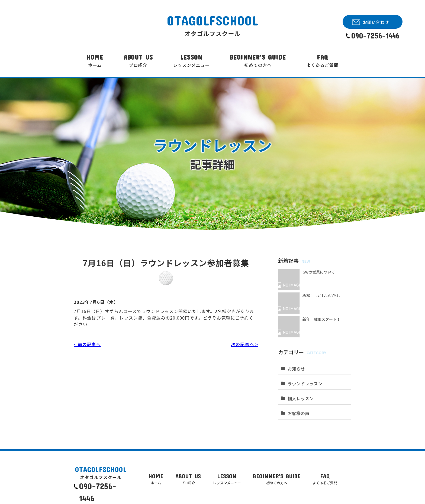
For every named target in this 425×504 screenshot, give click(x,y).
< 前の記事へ (87, 344)
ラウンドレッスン (303, 378)
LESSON (191, 61)
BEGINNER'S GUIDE (258, 61)
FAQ (322, 61)
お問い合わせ (376, 22)
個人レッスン (299, 390)
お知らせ (295, 366)
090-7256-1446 (375, 36)
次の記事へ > (245, 344)
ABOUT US (138, 61)
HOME (95, 61)
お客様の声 (297, 402)
